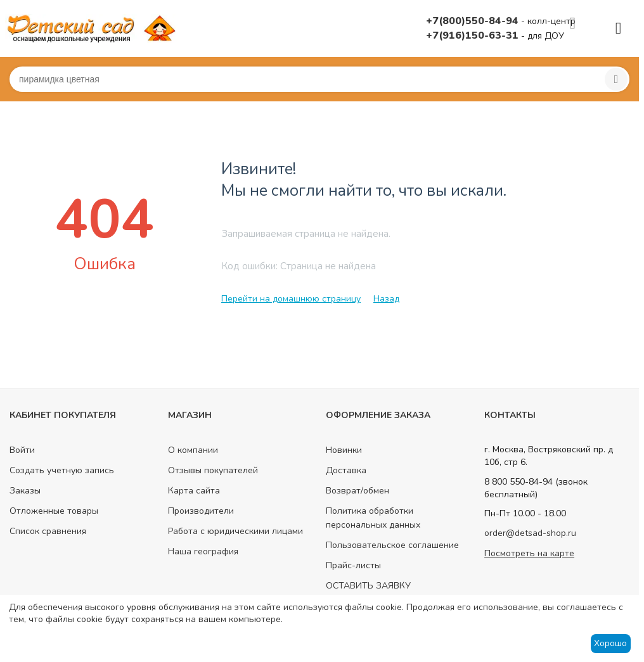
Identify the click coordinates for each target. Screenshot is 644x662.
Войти (22, 450)
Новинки (344, 450)
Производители (201, 511)
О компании (193, 450)
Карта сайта (194, 491)
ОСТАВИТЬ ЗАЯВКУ (368, 586)
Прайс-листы (353, 565)
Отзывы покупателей (213, 470)
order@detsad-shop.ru (530, 533)
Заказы (25, 491)
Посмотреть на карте (529, 553)
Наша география (203, 551)
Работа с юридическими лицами (235, 531)
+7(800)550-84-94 (473, 21)
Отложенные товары (54, 511)
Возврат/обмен (357, 491)
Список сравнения (48, 531)
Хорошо (610, 643)
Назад (386, 299)
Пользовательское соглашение (392, 545)
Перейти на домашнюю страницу (291, 299)
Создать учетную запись (62, 470)
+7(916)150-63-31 (473, 35)
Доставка (346, 470)
